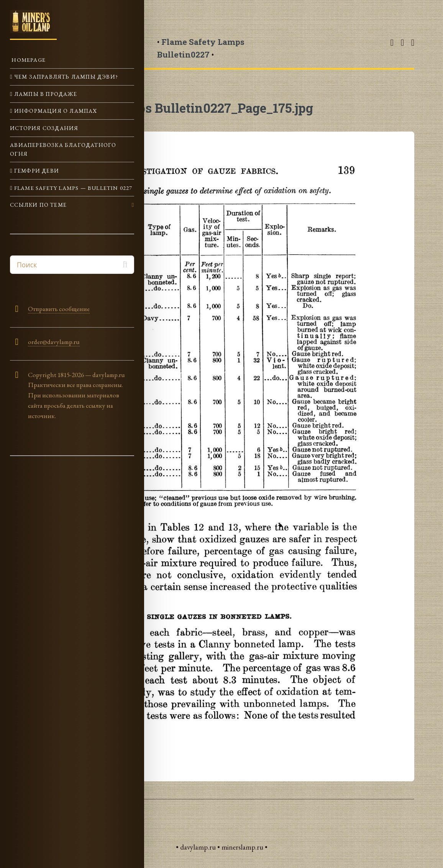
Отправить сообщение (59, 309)
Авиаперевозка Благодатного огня (63, 149)
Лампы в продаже (45, 94)
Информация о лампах (55, 111)
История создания (44, 128)
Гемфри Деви (36, 170)
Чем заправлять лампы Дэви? (65, 77)
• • (201, 48)
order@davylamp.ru (54, 342)
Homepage (28, 60)
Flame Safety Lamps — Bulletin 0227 (73, 188)
